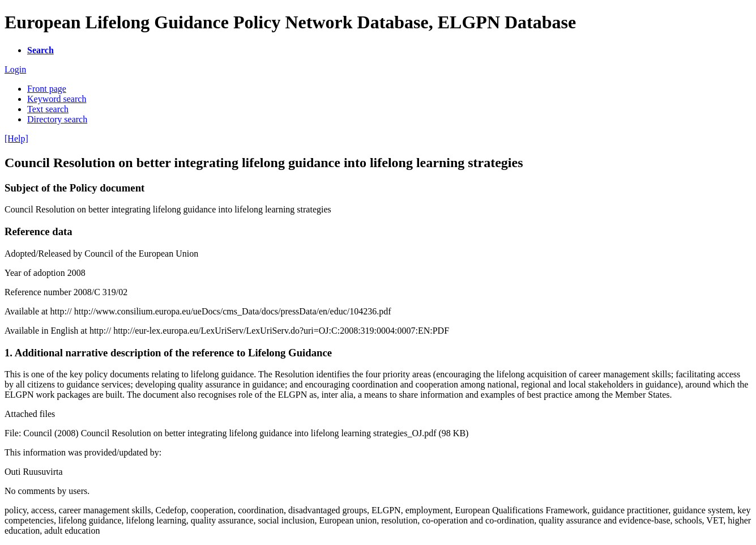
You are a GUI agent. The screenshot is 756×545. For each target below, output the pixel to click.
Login (15, 69)
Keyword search (57, 99)
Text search (48, 109)
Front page (47, 89)
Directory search (57, 119)
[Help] (16, 139)
